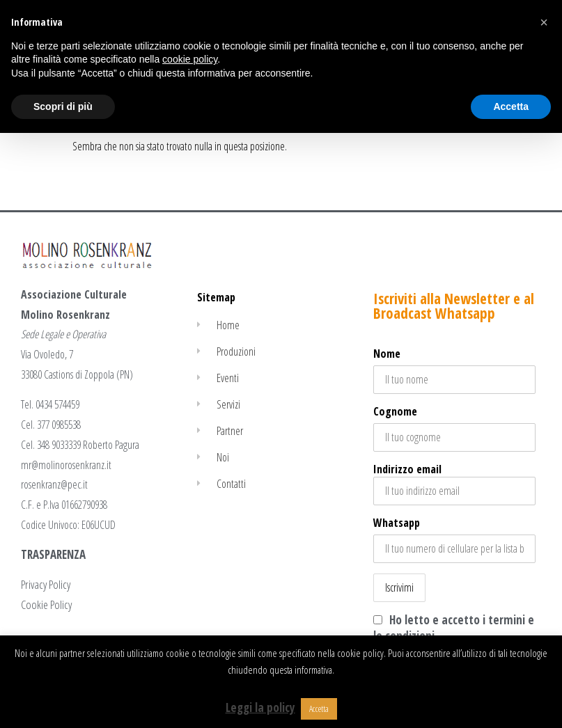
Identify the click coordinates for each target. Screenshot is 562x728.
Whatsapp (397, 523)
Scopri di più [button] (63, 106)
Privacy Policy (46, 584)
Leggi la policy (260, 707)
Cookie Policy (46, 604)
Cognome (395, 411)
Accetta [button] (319, 709)
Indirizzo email (454, 483)
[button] (544, 22)
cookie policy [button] (190, 59)
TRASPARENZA (53, 554)
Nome (387, 354)
